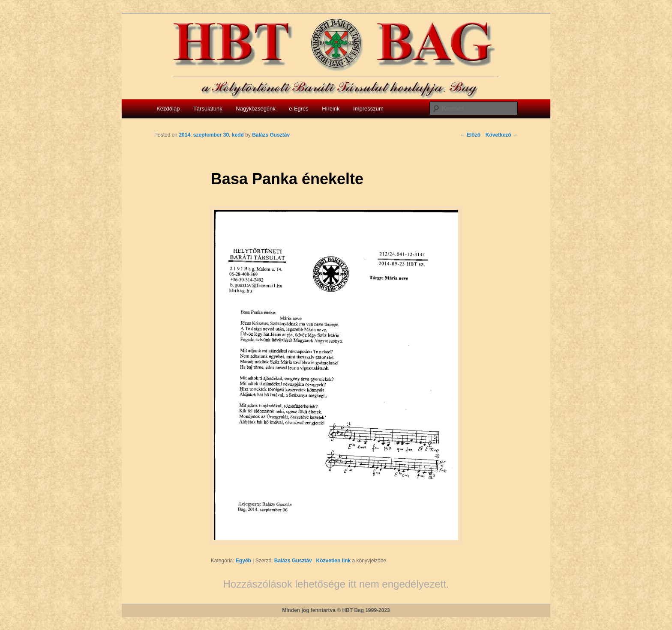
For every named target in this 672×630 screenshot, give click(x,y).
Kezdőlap (168, 109)
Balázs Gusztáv (293, 561)
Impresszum (368, 109)
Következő (502, 135)
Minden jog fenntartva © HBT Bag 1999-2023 (336, 610)
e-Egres (299, 109)
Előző (470, 135)
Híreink (331, 109)
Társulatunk (208, 109)
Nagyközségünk (256, 109)
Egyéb (243, 561)
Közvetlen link (334, 561)
